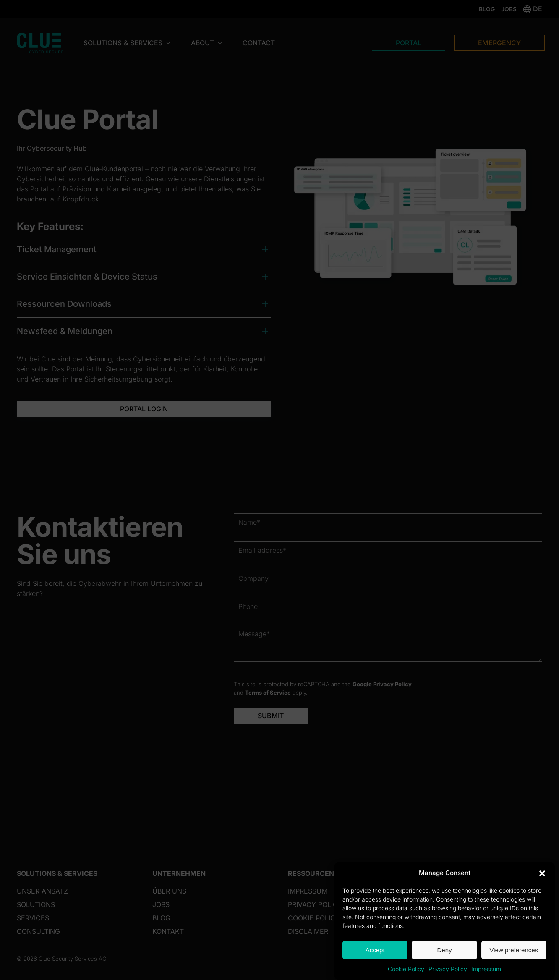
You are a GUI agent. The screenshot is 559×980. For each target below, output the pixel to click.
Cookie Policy (406, 969)
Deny (444, 950)
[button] (542, 873)
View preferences (514, 950)
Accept (375, 950)
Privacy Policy (448, 969)
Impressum (486, 969)
